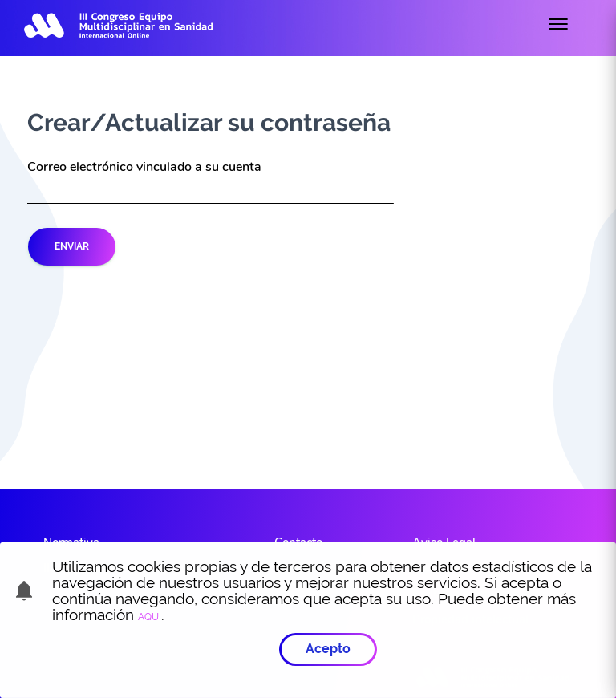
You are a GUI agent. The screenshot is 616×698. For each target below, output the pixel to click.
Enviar (72, 246)
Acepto (328, 648)
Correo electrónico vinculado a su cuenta (144, 167)
